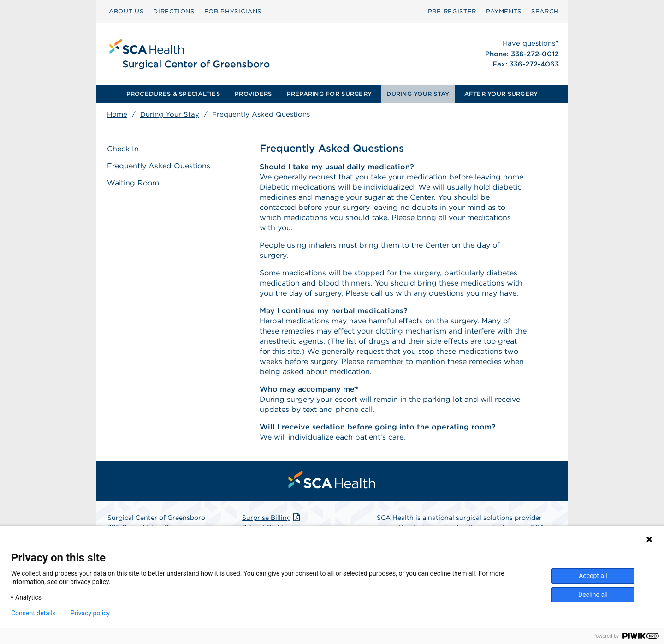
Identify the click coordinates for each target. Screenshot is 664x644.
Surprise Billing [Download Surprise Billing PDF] (272, 518)
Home (117, 114)
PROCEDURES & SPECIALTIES (173, 94)
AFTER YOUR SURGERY (501, 94)
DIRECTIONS (174, 11)
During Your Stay (170, 114)
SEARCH (545, 11)
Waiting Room (133, 183)
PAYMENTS (504, 11)
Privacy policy (90, 613)
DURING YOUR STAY (418, 94)
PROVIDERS (253, 94)
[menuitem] (126, 12)
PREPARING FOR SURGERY (329, 94)
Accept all (593, 576)
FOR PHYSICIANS (233, 11)
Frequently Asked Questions (159, 166)
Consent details (33, 613)
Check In (123, 149)
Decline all (593, 595)
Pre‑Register (452, 11)
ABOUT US (126, 11)
